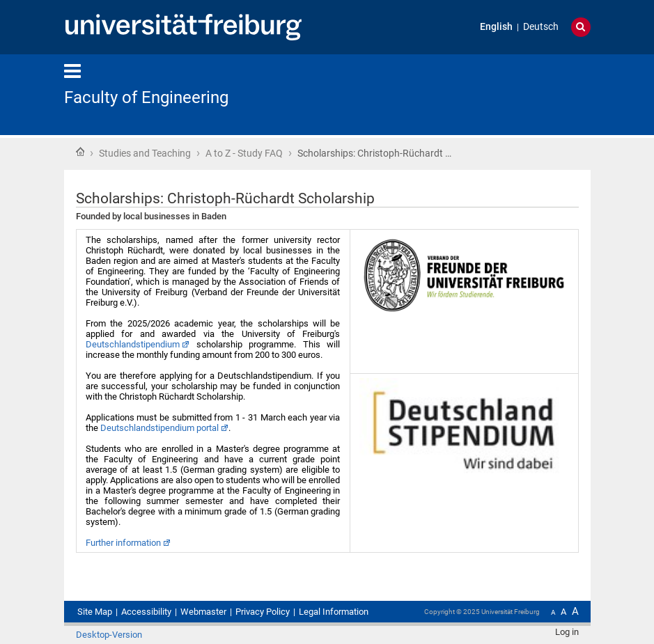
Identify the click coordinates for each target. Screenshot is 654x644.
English (496, 27)
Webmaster (203, 612)
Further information (123, 543)
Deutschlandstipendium (133, 344)
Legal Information (334, 612)
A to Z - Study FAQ (244, 153)
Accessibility (146, 612)
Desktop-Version (109, 635)
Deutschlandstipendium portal (159, 428)
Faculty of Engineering (146, 97)
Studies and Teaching (145, 153)
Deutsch (541, 27)
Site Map (95, 612)
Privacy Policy (263, 612)
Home (80, 152)
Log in (567, 632)
